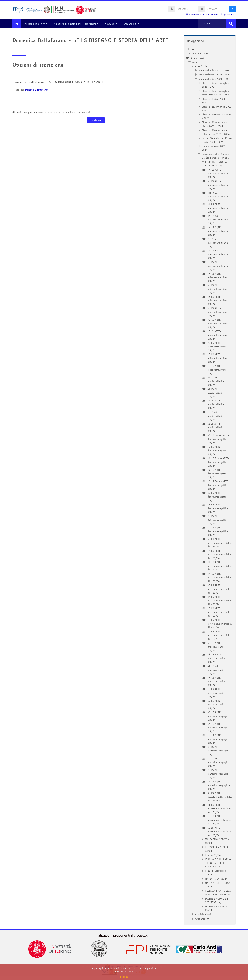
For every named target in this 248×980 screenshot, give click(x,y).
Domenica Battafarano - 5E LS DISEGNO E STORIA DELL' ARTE (59, 82)
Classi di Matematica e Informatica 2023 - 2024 (216, 132)
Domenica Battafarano (37, 90)
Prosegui (124, 977)
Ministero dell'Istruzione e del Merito (77, 24)
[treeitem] (210, 484)
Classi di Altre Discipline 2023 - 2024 (216, 85)
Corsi (195, 62)
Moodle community (37, 24)
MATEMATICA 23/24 (216, 878)
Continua (96, 120)
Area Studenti (203, 66)
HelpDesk (112, 24)
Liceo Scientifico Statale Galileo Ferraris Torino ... (217, 156)
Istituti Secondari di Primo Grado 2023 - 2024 (217, 140)
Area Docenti (202, 918)
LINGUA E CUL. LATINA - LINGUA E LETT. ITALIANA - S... (218, 863)
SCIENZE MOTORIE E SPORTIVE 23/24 (217, 900)
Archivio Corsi (203, 914)
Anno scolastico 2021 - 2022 (214, 70)
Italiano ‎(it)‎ (133, 24)
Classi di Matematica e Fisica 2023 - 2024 (214, 124)
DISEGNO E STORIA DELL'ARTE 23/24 (216, 163)
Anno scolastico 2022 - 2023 (214, 74)
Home (191, 49)
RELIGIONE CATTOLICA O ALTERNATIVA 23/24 (218, 892)
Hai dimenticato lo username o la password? (211, 15)
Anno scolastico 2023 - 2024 (215, 79)
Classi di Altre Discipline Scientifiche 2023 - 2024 (216, 93)
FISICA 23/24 (213, 855)
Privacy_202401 (124, 972)
